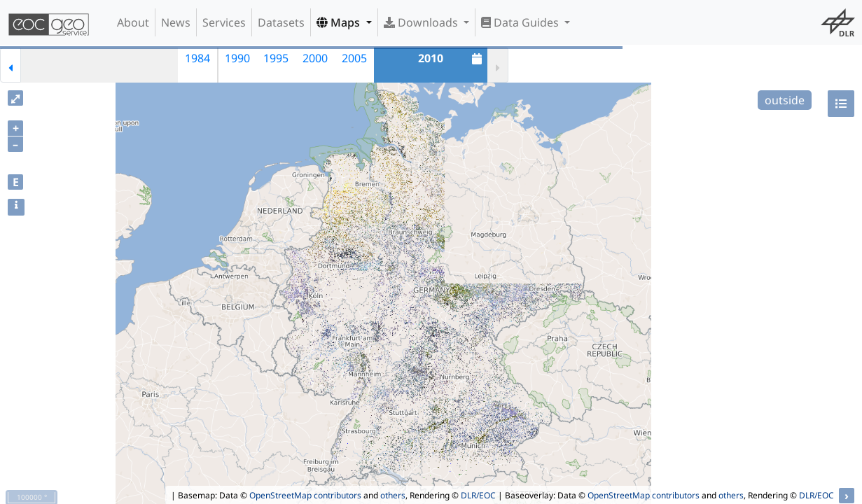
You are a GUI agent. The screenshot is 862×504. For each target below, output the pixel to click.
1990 (237, 58)
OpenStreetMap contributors (305, 495)
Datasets (281, 22)
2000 (315, 58)
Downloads (422, 22)
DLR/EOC (478, 495)
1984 (197, 58)
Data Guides (521, 22)
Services (224, 22)
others (393, 495)
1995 (276, 58)
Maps (340, 22)
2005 (354, 58)
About (133, 22)
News (176, 22)
